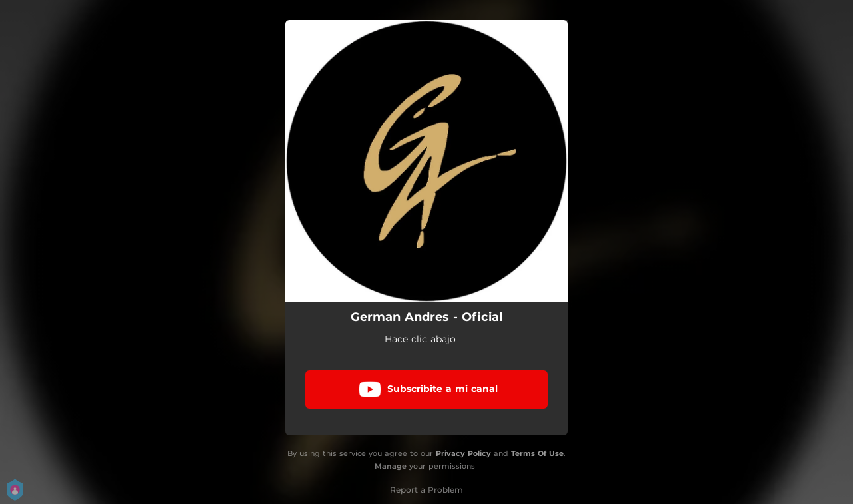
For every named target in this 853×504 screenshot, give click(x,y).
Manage (391, 466)
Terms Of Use (537, 453)
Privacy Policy (463, 453)
